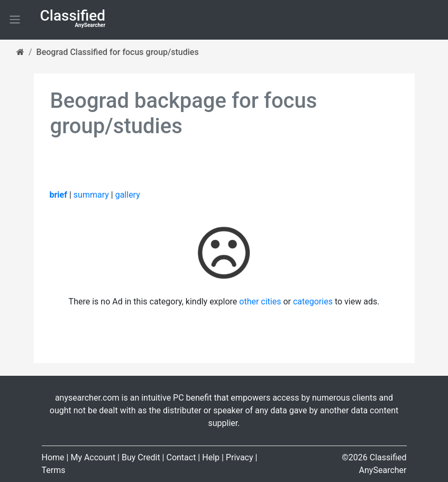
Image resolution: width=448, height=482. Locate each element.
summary (91, 195)
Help (211, 457)
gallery (128, 195)
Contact (181, 457)
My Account (93, 457)
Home (53, 457)
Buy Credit (141, 457)
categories (313, 302)
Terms (54, 470)
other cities (260, 302)
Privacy (240, 457)
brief (58, 195)
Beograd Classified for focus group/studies (118, 52)
